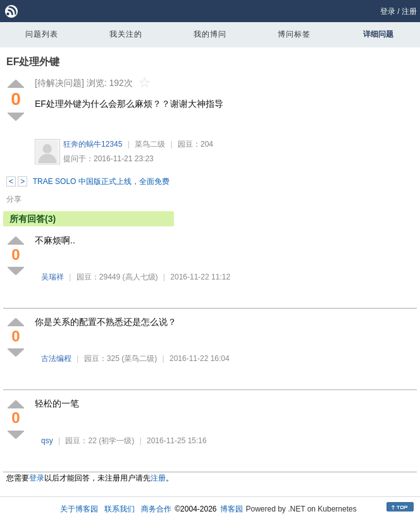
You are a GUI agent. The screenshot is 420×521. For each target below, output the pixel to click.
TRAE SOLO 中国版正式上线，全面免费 (101, 181)
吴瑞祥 (52, 277)
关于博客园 (79, 509)
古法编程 (56, 359)
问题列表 (42, 34)
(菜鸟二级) (139, 359)
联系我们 (120, 509)
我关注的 (126, 34)
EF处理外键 (33, 62)
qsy (47, 441)
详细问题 (378, 34)
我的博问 (210, 34)
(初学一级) (116, 441)
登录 (388, 11)
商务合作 (156, 509)
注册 (409, 11)
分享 (14, 199)
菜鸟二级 (150, 144)
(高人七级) (140, 277)
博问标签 (294, 34)
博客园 (232, 509)
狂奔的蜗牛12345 (93, 144)
